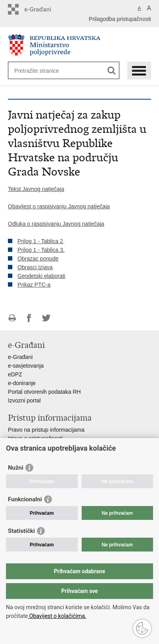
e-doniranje (22, 383)
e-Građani (20, 357)
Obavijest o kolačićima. (57, 616)
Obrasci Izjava (35, 267)
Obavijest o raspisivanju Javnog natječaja (59, 206)
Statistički (21, 531)
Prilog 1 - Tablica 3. (41, 250)
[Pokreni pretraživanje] (112, 71)
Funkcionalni (25, 499)
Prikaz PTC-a (34, 285)
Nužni (16, 468)
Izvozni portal (24, 400)
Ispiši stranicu (12, 318)
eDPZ (15, 374)
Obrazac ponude (38, 259)
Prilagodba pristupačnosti (120, 19)
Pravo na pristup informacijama (46, 430)
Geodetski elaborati (41, 276)
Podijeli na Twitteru (46, 318)
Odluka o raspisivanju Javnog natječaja (56, 224)
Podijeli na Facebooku (29, 318)
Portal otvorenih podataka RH (44, 392)
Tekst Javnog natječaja (36, 189)
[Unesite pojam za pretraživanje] (43, 71)
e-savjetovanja (26, 366)
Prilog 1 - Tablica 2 (40, 241)
